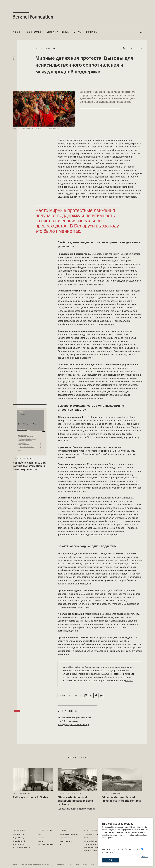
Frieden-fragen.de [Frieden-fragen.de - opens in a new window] (90, 838)
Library (52, 32)
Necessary (113, 849)
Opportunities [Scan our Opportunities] (46, 830)
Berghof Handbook (19, 841)
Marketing (108, 852)
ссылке (129, 680)
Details (144, 857)
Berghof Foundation (33, 16)
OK (110, 860)
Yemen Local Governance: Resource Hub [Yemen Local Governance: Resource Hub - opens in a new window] (97, 844)
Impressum (61, 865)
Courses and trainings (45, 844)
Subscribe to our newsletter (69, 835)
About (17, 32)
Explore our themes (66, 841)
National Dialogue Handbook (22, 847)
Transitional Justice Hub (92, 835)
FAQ (61, 844)
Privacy (71, 865)
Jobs (40, 835)
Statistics (134, 849)
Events (41, 841)
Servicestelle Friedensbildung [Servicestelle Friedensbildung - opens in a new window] (94, 841)
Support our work (65, 838)
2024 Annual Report (19, 835)
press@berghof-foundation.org (73, 724)
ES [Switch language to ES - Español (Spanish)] (141, 48)
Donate (92, 32)
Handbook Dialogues (20, 844)
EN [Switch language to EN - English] (132, 48)
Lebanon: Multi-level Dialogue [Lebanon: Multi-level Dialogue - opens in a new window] (94, 847)
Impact (78, 32)
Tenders (41, 838)
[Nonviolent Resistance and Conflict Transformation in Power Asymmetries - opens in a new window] (30, 430)
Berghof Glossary (18, 838)
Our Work (34, 32)
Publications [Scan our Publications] (19, 830)
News (65, 32)
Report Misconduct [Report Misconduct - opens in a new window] (85, 865)
